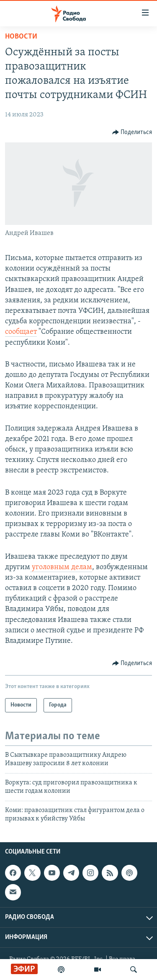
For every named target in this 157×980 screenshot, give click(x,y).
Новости (21, 37)
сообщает (21, 332)
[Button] (132, 132)
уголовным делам (61, 567)
